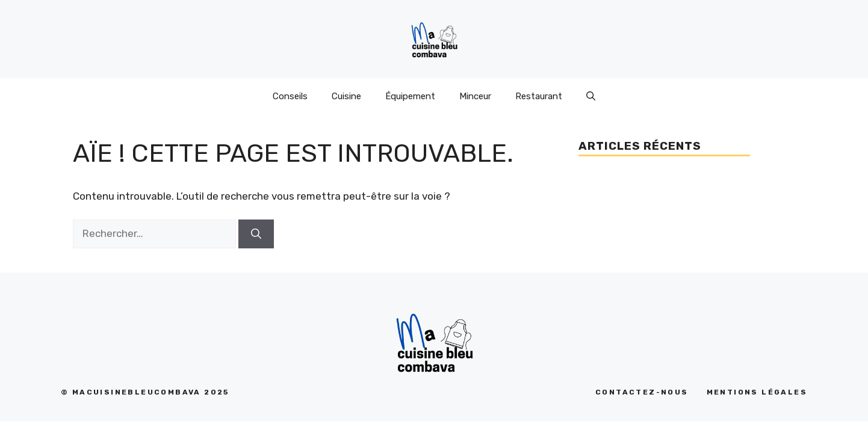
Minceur (475, 96)
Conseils (290, 96)
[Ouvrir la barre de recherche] (591, 96)
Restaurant (539, 96)
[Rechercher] (256, 234)
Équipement (410, 96)
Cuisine (346, 96)
